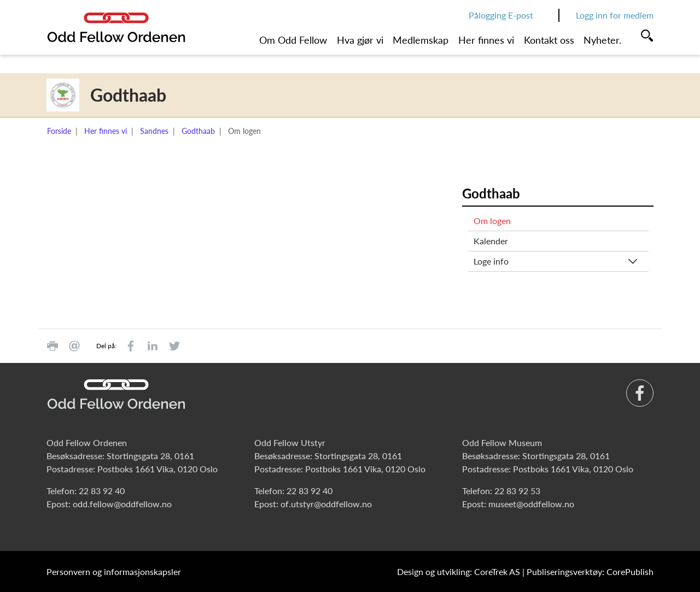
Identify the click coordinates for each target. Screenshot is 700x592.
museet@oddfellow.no (531, 504)
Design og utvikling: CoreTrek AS (459, 572)
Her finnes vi (486, 40)
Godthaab (198, 131)
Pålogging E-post (501, 15)
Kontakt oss (549, 40)
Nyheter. (602, 40)
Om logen (492, 221)
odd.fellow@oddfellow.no (122, 504)
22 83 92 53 (517, 491)
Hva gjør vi (360, 40)
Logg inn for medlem (615, 15)
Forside (59, 131)
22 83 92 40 (102, 491)
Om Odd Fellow (293, 40)
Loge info (491, 261)
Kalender (491, 241)
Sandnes (154, 131)
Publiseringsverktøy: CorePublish (590, 572)
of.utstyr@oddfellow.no (326, 504)
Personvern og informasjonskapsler (114, 572)
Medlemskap (421, 40)
